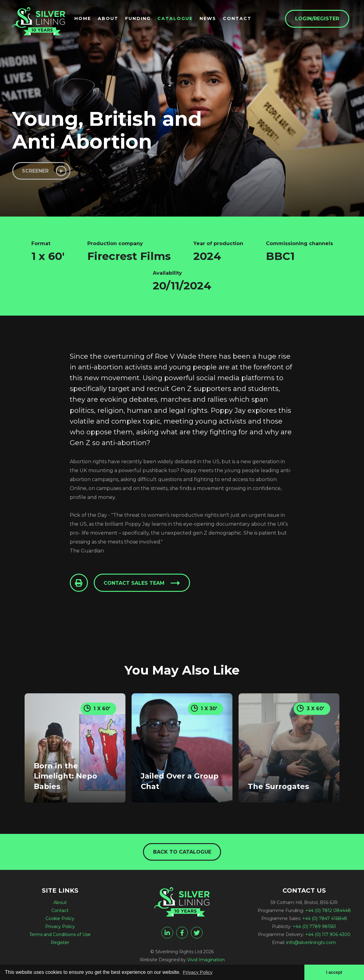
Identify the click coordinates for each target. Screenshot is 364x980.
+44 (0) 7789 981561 (314, 927)
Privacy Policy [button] (198, 972)
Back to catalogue (182, 853)
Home (85, 19)
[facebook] (182, 934)
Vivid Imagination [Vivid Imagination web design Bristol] (206, 961)
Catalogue (178, 19)
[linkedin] (167, 934)
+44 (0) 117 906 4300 (328, 935)
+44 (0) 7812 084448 (328, 911)
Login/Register (320, 19)
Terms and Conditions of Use (60, 935)
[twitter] (197, 934)
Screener (36, 171)
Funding (140, 19)
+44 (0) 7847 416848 (325, 919)
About (111, 19)
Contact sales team (135, 584)
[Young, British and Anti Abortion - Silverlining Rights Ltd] (40, 22)
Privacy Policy (60, 927)
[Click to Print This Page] (79, 584)
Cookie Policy (60, 919)
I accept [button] (334, 972)
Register (60, 943)
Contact (240, 19)
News (210, 19)
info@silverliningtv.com (311, 943)
